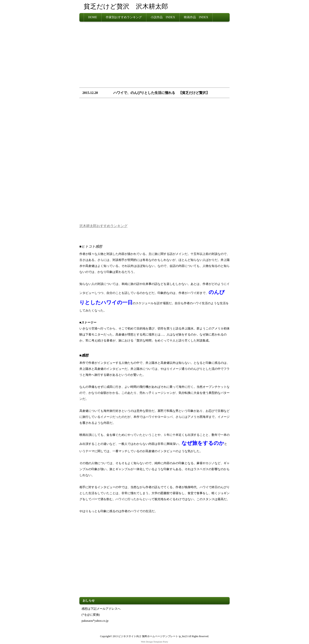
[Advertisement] (154, 56)
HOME (93, 17)
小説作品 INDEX (163, 17)
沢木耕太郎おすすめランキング (103, 226)
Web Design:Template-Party (155, 642)
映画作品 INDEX (196, 17)
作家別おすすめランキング (124, 17)
